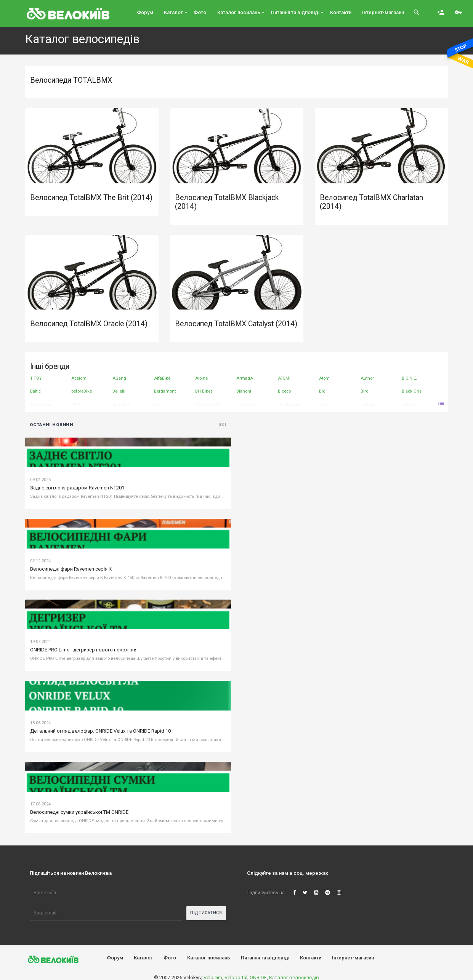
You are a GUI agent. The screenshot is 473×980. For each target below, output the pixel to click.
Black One (412, 391)
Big (322, 391)
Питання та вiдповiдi (265, 958)
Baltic (35, 391)
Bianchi (244, 391)
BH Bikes (204, 391)
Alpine (201, 378)
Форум (115, 958)
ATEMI (284, 378)
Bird (365, 391)
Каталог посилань (209, 958)
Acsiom (79, 378)
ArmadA (245, 378)
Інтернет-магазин (353, 958)
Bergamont (165, 391)
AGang (119, 378)
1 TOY (36, 378)
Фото (170, 958)
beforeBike (82, 391)
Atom (324, 378)
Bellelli (119, 391)
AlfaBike (162, 378)
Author (367, 378)
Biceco (284, 391)
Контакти (311, 958)
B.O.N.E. (409, 378)
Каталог (143, 958)
